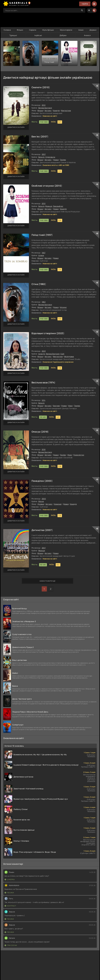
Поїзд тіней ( (39, 235)
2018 (45, 432)
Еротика (56, 406)
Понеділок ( (39, 481)
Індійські (38, 35)
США (62, 354)
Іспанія (41, 255)
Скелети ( (37, 87)
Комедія (56, 111)
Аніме (81, 30)
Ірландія (42, 354)
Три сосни (11, 945)
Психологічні (79, 455)
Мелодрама (69, 356)
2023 (60, 333)
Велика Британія (45, 108)
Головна (7, 30)
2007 (44, 136)
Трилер (63, 160)
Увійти (85, 4)
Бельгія (41, 157)
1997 (49, 235)
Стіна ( (36, 284)
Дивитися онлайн (16, 127)
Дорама (41, 504)
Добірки (63, 35)
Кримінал (58, 504)
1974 (52, 382)
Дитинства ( (39, 530)
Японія (41, 501)
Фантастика (66, 111)
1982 (42, 284)
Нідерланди (50, 157)
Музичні (63, 307)
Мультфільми (48, 30)
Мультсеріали (66, 30)
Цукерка (10, 879)
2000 (49, 481)
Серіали (33, 30)
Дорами (93, 30)
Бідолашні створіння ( (45, 333)
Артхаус (48, 111)
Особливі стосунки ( (44, 186)
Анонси (87, 35)
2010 (46, 87)
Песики (9, 893)
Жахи (70, 406)
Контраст (10, 906)
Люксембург (58, 206)
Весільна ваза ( (40, 382)
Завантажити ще (47, 581)
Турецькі (13, 35)
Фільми (20, 30)
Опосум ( (37, 432)
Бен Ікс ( (37, 136)
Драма (56, 160)
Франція (49, 206)
